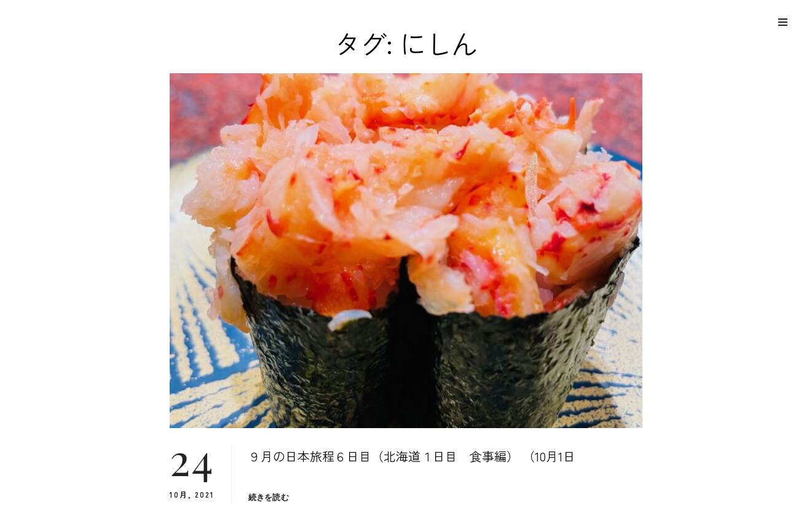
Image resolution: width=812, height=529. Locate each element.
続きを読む (269, 497)
